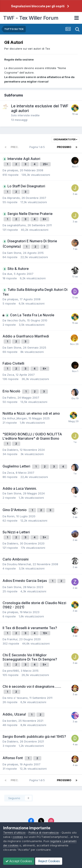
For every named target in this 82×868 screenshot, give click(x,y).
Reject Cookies (49, 861)
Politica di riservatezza (44, 833)
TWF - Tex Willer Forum (31, 18)
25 (45, 164)
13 (45, 633)
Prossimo (64, 147)
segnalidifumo (16, 225)
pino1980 (13, 671)
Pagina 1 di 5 (38, 147)
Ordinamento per (65, 139)
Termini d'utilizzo (14, 833)
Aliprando (13, 198)
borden (12, 721)
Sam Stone (14, 253)
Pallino (11, 398)
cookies (18, 837)
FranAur (12, 639)
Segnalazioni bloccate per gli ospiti (38, 6)
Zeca (11, 375)
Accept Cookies (19, 861)
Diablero (13, 450)
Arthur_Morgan (17, 418)
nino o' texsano (17, 698)
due (10, 274)
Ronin (11, 516)
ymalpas (13, 170)
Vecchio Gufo (16, 320)
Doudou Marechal (19, 564)
